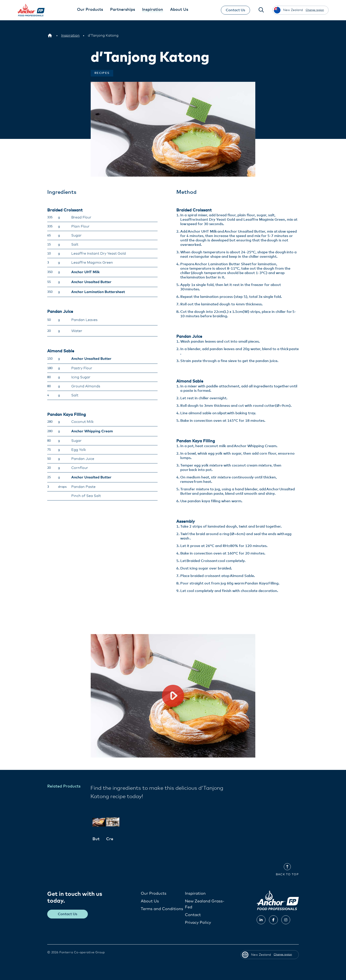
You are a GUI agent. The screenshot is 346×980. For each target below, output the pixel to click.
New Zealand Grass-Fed (205, 904)
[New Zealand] (50, 35)
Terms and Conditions (162, 909)
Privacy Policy (198, 922)
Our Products (154, 893)
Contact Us (235, 10)
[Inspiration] (70, 35)
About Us (150, 901)
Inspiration (195, 893)
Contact (193, 915)
